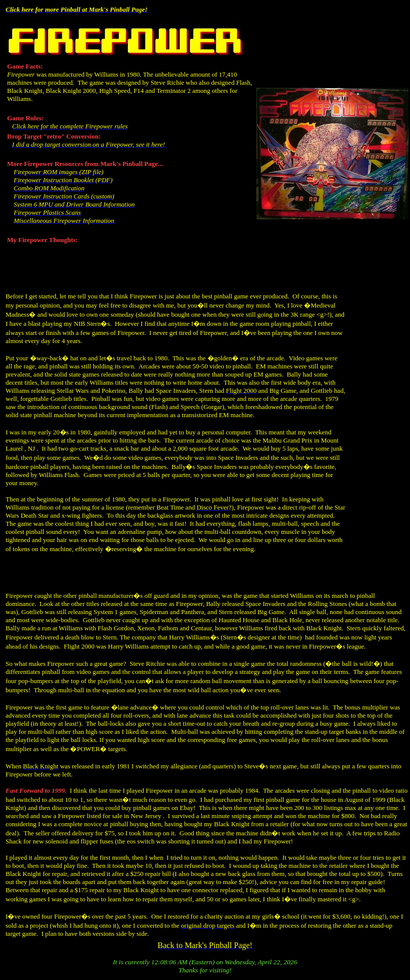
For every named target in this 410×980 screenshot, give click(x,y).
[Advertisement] (378, 418)
